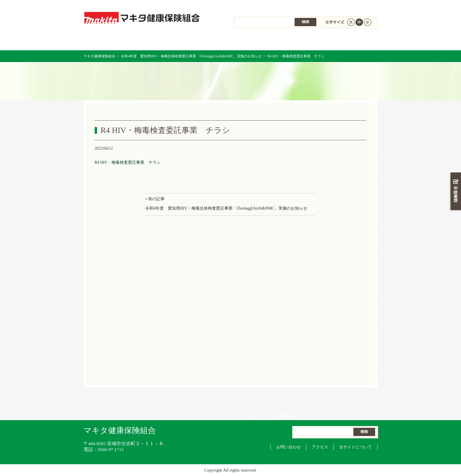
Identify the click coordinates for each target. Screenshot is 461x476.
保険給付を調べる (206, 41)
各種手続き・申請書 (304, 41)
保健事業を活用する (255, 41)
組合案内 (249, 6)
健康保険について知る (157, 41)
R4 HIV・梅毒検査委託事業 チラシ (128, 162)
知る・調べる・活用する (455, 137)
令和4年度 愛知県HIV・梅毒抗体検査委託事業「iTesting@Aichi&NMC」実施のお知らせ (191, 56)
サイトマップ (335, 6)
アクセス (320, 447)
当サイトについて (355, 447)
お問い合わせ (288, 447)
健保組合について (353, 41)
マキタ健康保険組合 (99, 56)
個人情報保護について (290, 6)
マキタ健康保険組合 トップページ (108, 41)
